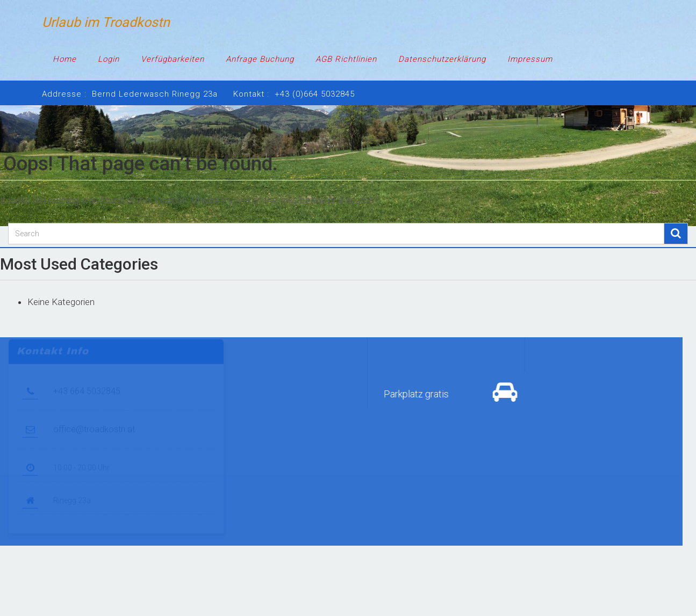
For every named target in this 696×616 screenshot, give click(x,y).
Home (64, 59)
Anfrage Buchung (260, 59)
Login (109, 59)
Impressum (530, 59)
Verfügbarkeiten (173, 59)
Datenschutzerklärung (442, 59)
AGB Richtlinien (346, 59)
